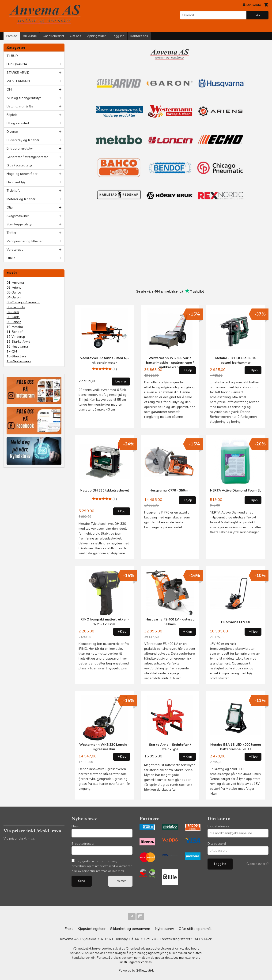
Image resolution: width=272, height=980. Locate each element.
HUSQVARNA (17, 64)
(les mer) (118, 871)
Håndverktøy (16, 182)
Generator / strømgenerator (27, 157)
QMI (9, 90)
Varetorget (15, 250)
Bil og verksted (18, 123)
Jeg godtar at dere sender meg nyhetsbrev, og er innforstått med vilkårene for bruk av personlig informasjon (102, 866)
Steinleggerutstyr (20, 224)
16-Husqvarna (17, 347)
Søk (257, 15)
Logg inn (118, 36)
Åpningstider (96, 36)
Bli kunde (30, 36)
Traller (11, 233)
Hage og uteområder (22, 174)
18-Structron (16, 356)
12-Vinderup (16, 337)
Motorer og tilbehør (21, 199)
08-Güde (13, 317)
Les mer (120, 881)
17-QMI (12, 351)
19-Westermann (19, 361)
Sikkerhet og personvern (130, 929)
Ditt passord (217, 844)
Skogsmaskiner (18, 216)
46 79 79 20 (145, 939)
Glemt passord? (257, 864)
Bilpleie (12, 115)
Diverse (12, 132)
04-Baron (14, 297)
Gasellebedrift (53, 36)
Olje (10, 207)
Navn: (76, 826)
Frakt (69, 929)
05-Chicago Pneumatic (23, 302)
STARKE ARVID (18, 73)
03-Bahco (14, 292)
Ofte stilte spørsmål (195, 929)
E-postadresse (218, 826)
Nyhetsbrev (164, 929)
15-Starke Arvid (18, 342)
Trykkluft (13, 191)
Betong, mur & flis (20, 106)
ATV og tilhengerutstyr (24, 98)
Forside (12, 36)
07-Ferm (13, 312)
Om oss (76, 36)
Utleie (11, 258)
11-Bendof (15, 332)
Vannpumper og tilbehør (25, 241)
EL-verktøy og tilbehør (23, 140)
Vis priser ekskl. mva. (19, 839)
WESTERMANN (18, 81)
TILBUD (12, 56)
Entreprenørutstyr (20, 149)
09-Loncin (14, 322)
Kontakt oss (139, 36)
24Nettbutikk (145, 971)
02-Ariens (14, 288)
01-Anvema (15, 283)
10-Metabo (15, 327)
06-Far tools (16, 307)
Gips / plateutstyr (19, 165)
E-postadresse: (83, 844)
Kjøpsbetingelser (92, 929)
